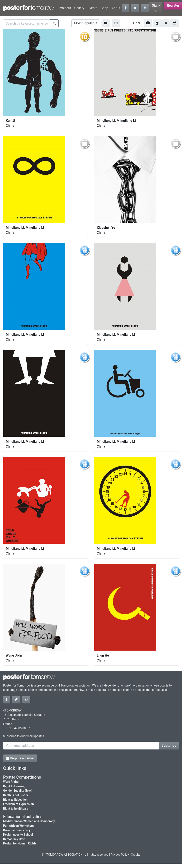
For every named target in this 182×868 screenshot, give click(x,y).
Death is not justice (16, 795)
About (116, 8)
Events (93, 8)
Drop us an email (20, 758)
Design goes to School (18, 835)
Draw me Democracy (17, 830)
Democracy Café (14, 839)
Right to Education (15, 800)
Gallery (79, 8)
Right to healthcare (16, 809)
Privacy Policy (120, 855)
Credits (136, 855)
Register (173, 5)
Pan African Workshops (19, 826)
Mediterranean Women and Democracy (29, 821)
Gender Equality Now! (17, 791)
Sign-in (156, 8)
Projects (65, 8)
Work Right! (11, 782)
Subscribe (169, 745)
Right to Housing (14, 786)
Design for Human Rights (20, 844)
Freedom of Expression (18, 804)
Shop (104, 8)
